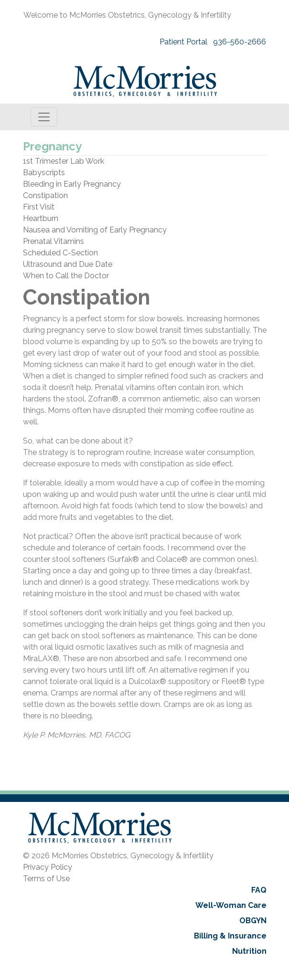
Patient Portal (183, 42)
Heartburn (41, 218)
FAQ (259, 890)
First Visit (39, 207)
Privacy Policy (48, 867)
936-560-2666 (240, 42)
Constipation (45, 195)
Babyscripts (44, 173)
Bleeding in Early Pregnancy (72, 184)
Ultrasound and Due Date (68, 264)
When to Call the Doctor (66, 276)
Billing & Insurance (230, 936)
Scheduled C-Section (60, 253)
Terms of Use (46, 879)
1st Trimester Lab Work (64, 161)
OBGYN (253, 921)
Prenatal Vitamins (54, 241)
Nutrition (249, 951)
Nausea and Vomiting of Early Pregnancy (95, 230)
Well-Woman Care (231, 905)
